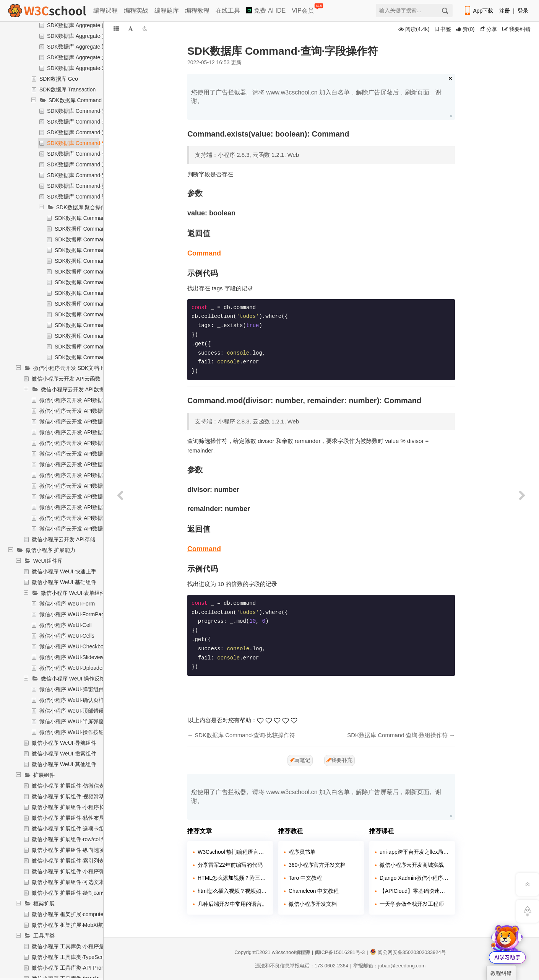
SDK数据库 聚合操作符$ (85, 207)
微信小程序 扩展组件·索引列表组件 (73, 861)
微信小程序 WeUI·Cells (67, 636)
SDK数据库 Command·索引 (80, 111)
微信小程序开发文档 (313, 904)
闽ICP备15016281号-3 (340, 952)
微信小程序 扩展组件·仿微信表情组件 (76, 786)
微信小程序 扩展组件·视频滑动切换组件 (79, 796)
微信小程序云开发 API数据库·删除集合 (85, 454)
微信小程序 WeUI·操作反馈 (73, 679)
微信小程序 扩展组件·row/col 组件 (72, 839)
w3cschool (283, 952)
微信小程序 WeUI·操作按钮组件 (77, 732)
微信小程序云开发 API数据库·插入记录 (85, 475)
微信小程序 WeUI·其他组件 (64, 764)
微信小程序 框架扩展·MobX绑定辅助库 (78, 925)
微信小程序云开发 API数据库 (75, 389)
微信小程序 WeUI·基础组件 (64, 582)
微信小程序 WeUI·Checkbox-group (80, 646)
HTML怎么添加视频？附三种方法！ (232, 878)
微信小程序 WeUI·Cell (66, 625)
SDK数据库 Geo (59, 79)
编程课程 (106, 11)
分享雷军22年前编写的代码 (230, 865)
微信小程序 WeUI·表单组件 (73, 593)
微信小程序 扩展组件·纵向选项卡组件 (76, 850)
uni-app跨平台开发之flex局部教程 (414, 852)
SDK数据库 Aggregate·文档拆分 (85, 57)
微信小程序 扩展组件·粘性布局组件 (73, 818)
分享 (488, 29)
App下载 (478, 11)
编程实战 (136, 11)
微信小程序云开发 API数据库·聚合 (80, 518)
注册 (505, 11)
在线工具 (228, 11)
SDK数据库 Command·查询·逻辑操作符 (94, 122)
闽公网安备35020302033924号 (408, 952)
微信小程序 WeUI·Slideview (72, 657)
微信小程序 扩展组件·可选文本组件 (73, 882)
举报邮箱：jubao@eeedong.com (389, 966)
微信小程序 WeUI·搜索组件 (64, 754)
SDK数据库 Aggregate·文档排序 (85, 36)
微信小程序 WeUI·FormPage (73, 614)
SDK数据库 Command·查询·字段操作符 (94, 143)
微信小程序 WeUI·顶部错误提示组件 (82, 711)
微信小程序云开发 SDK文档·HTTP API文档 (84, 368)
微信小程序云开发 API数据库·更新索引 (85, 432)
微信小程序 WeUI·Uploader (72, 668)
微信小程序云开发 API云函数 (66, 379)
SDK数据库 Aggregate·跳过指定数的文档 (96, 25)
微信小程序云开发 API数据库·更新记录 (85, 497)
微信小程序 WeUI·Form (67, 604)
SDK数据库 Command (75, 100)
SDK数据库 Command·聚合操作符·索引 (101, 218)
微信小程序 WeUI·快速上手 (64, 571)
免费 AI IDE (266, 11)
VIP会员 (303, 9)
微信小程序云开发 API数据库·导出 (80, 411)
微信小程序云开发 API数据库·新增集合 (85, 443)
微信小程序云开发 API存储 (63, 539)
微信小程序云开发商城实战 (412, 865)
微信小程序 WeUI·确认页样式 (74, 700)
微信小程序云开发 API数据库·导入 (80, 400)
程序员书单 (302, 852)
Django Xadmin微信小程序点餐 (414, 878)
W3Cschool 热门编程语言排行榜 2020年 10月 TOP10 (232, 852)
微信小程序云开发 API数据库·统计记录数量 (91, 529)
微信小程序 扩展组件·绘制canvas (71, 893)
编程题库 (167, 11)
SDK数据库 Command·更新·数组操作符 (94, 197)
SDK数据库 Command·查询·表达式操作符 (97, 175)
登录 (523, 11)
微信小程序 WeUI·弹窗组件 (72, 689)
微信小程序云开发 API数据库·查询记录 (85, 507)
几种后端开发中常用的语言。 (232, 904)
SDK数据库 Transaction (67, 90)
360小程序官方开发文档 (317, 865)
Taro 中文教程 (305, 878)
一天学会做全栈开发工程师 (412, 904)
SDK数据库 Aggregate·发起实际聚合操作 (96, 68)
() (465, 29)
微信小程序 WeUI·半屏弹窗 (72, 721)
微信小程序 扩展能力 (50, 550)
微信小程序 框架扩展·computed (69, 914)
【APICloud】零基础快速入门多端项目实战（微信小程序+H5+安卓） (414, 891)
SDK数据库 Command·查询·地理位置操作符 (99, 164)
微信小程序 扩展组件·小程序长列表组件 (79, 807)
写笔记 (300, 760)
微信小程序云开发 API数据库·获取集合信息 (91, 464)
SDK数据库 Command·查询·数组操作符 (94, 154)
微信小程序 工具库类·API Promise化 (75, 968)
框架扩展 (44, 903)
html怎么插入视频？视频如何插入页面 (232, 891)
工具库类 (44, 936)
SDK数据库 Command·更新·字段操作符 (94, 186)
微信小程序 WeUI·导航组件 (64, 743)
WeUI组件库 (48, 561)
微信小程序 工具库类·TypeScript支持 (75, 957)
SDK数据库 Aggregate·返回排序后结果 (93, 47)
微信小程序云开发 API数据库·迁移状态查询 (91, 422)
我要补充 (339, 760)
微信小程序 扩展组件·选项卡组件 (71, 829)
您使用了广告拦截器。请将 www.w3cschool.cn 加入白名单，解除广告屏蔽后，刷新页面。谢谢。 (316, 97)
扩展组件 (44, 775)
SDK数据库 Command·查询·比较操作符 (94, 132)
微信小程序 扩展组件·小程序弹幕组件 (76, 871)
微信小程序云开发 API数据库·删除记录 (85, 486)
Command (204, 253)
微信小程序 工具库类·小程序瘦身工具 (76, 946)
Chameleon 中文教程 (314, 891)
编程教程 (197, 11)
